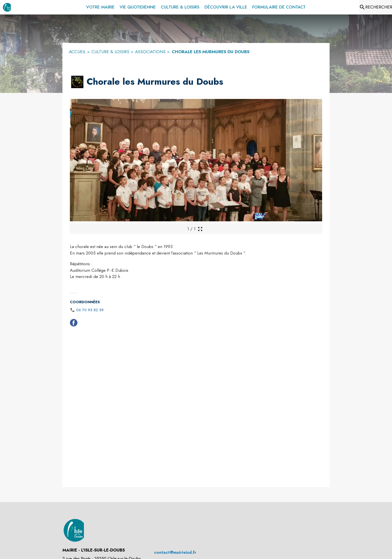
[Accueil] (7, 7)
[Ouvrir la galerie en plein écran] (200, 229)
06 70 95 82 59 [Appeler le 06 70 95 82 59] (90, 310)
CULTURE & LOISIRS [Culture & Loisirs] (110, 52)
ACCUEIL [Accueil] (77, 52)
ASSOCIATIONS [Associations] (150, 52)
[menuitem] (100, 6)
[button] (77, 82)
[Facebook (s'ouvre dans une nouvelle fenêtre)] (74, 324)
